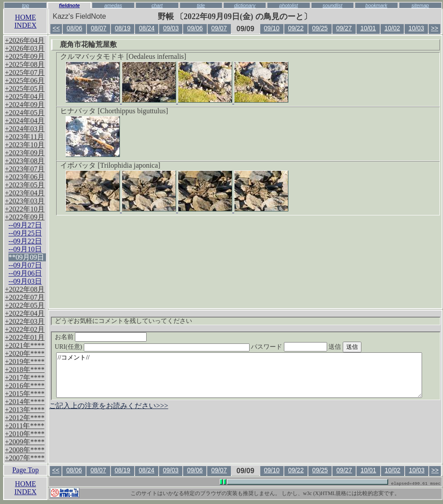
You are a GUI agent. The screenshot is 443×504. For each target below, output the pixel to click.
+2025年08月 (25, 64)
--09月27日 (25, 225)
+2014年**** (25, 402)
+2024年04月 (25, 121)
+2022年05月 (25, 305)
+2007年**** (25, 458)
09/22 (296, 28)
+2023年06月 (25, 177)
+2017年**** (25, 378)
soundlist (332, 5)
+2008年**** (25, 450)
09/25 (320, 28)
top (25, 5)
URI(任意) (161, 347)
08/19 (123, 28)
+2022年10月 (25, 209)
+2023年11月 (25, 137)
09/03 (171, 28)
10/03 (416, 28)
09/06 (195, 28)
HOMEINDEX (25, 21)
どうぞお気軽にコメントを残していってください (123, 321)
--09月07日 (25, 265)
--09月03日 (25, 281)
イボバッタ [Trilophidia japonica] (110, 165)
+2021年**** (25, 345)
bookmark (376, 5)
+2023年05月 (25, 185)
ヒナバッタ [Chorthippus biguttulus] (114, 111)
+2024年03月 (25, 129)
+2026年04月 (25, 40)
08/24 (147, 28)
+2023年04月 (25, 193)
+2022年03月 (25, 321)
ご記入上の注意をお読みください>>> (109, 406)
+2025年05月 (25, 89)
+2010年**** (25, 434)
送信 (361, 347)
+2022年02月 (25, 329)
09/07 (219, 28)
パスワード (306, 347)
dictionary (245, 5)
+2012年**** (25, 418)
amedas (113, 5)
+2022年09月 (25, 217)
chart (157, 5)
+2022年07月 (25, 297)
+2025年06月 (25, 81)
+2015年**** (25, 394)
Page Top (25, 470)
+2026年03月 (25, 48)
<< (56, 28)
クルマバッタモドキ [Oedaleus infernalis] (123, 56)
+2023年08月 (25, 161)
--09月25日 (25, 233)
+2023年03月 (25, 201)
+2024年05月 (25, 113)
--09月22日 (25, 241)
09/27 (344, 28)
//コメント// (239, 375)
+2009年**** (25, 442)
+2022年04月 (25, 313)
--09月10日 (25, 249)
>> (435, 28)
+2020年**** (25, 353)
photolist (289, 5)
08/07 (99, 28)
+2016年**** (25, 386)
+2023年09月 (25, 153)
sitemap (420, 5)
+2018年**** (25, 370)
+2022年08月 (25, 289)
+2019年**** (25, 361)
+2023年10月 (25, 145)
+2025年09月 (25, 56)
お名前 (101, 337)
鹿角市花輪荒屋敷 (88, 44)
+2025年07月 (25, 72)
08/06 (75, 28)
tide (201, 5)
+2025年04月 (25, 97)
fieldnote (69, 5)
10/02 (392, 28)
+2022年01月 (25, 337)
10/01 (368, 28)
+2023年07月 (25, 169)
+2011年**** (25, 426)
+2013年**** (25, 410)
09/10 (272, 28)
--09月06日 (25, 273)
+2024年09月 (25, 105)
